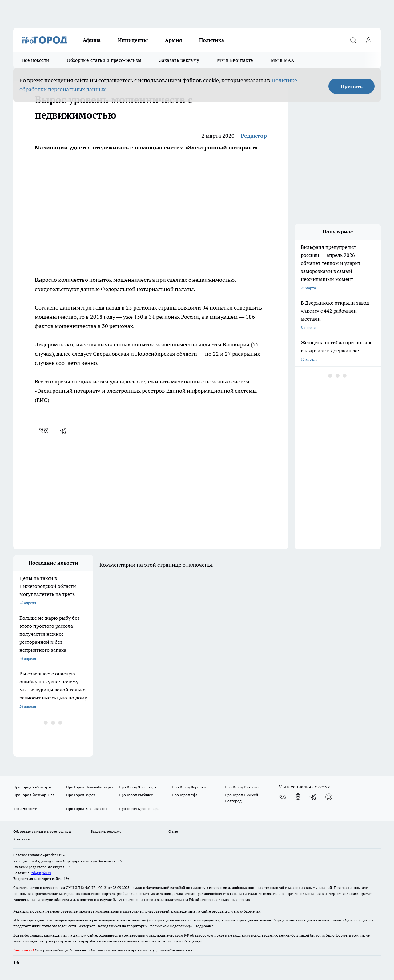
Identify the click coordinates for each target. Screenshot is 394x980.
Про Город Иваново (242, 787)
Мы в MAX (282, 60)
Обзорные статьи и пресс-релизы (104, 60)
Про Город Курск (81, 795)
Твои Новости (25, 809)
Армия (173, 40)
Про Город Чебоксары (32, 787)
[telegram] (65, 431)
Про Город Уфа (185, 795)
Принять (352, 86)
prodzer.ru (126, 894)
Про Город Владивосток (87, 809)
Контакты (22, 839)
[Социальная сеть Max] (329, 797)
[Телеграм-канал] (313, 797)
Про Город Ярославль (138, 787)
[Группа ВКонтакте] (283, 797)
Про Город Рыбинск (136, 795)
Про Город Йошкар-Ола (34, 795)
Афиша (92, 40)
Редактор (254, 136)
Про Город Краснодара (139, 809)
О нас (173, 831)
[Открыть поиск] (353, 40)
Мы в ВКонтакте (235, 60)
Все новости (36, 60)
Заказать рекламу (179, 60)
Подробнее (204, 926)
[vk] (44, 431)
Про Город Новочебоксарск (90, 787)
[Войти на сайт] (368, 40)
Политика (212, 40)
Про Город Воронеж (189, 787)
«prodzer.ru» (54, 855)
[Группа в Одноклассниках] (298, 797)
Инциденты (133, 40)
